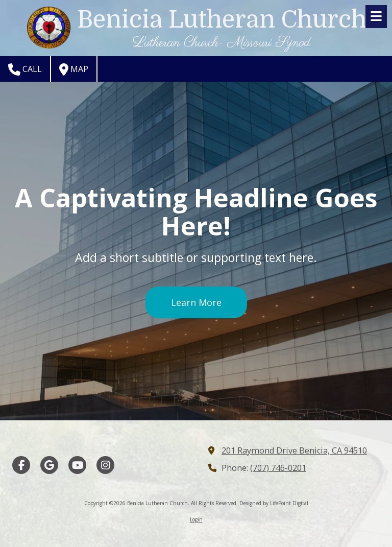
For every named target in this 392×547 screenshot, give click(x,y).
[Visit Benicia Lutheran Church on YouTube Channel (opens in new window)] (77, 465)
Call (25, 69)
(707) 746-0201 (278, 468)
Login (196, 519)
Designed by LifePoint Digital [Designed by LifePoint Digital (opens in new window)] (274, 503)
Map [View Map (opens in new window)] (74, 69)
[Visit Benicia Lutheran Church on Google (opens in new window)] (49, 465)
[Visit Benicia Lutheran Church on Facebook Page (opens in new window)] (21, 465)
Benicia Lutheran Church (222, 20)
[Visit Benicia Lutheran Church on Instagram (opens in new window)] (105, 465)
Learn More (196, 302)
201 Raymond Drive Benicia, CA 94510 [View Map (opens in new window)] (294, 450)
